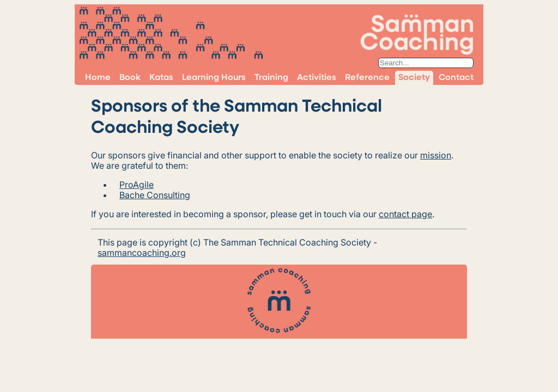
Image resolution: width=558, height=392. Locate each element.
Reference (367, 78)
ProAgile (137, 185)
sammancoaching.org (142, 253)
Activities (317, 78)
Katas (161, 78)
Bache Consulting (155, 195)
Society (414, 78)
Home (98, 78)
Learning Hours (214, 78)
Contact (456, 78)
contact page (405, 214)
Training (271, 78)
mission (436, 155)
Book (130, 78)
